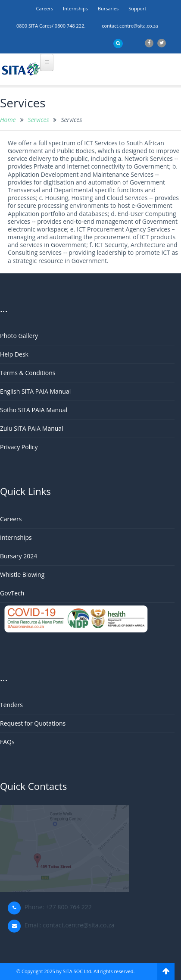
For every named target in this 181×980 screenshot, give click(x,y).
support (137, 8)
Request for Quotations (33, 723)
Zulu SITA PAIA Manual (32, 428)
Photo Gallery (19, 336)
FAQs (7, 742)
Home (8, 120)
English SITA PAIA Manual (35, 391)
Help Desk (14, 354)
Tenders (11, 705)
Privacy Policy (19, 447)
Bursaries (108, 8)
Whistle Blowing (22, 575)
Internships (75, 8)
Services (39, 120)
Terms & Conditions (28, 373)
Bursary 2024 (19, 556)
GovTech (12, 593)
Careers (45, 8)
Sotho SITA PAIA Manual (34, 410)
